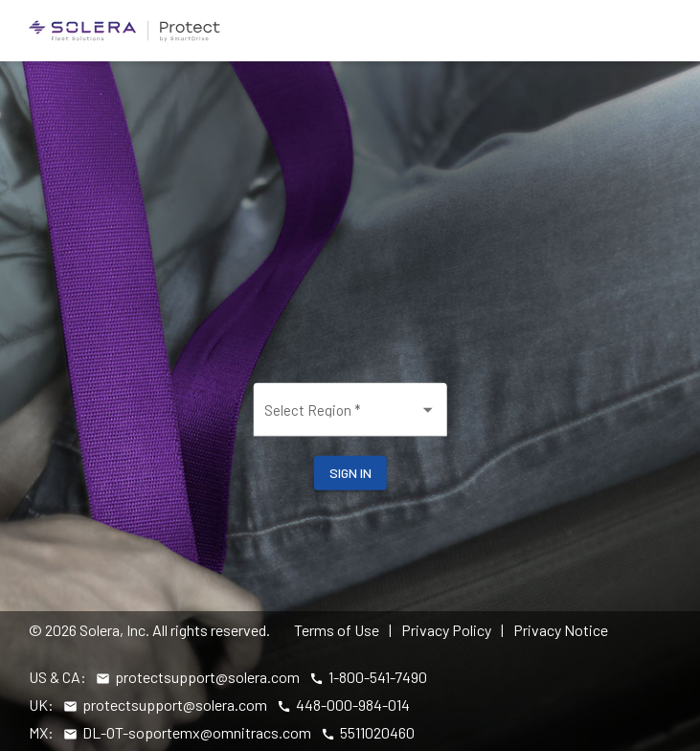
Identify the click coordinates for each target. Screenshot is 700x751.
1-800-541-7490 (378, 677)
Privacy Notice (561, 630)
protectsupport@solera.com (207, 677)
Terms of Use (337, 630)
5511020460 (377, 732)
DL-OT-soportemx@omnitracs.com (197, 732)
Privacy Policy (446, 630)
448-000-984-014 (353, 705)
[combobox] (350, 417)
